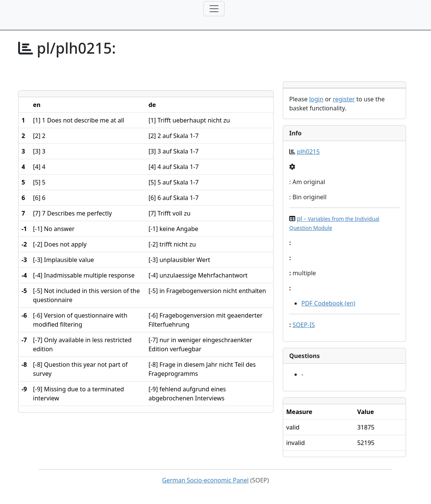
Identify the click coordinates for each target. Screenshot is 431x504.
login (316, 99)
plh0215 (308, 152)
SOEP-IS (304, 325)
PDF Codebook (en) (328, 303)
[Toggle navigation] (214, 9)
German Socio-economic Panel (205, 480)
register (344, 99)
